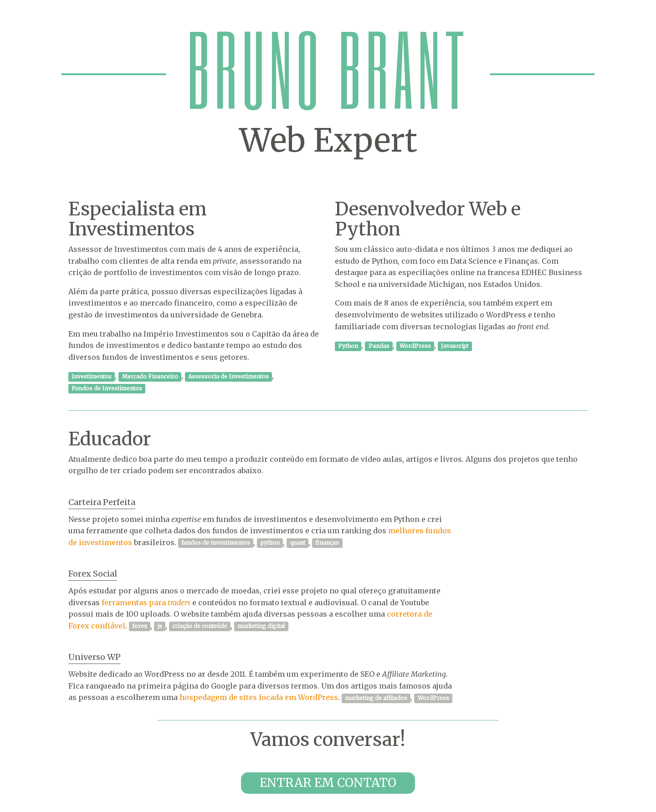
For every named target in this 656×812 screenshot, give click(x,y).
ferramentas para (146, 603)
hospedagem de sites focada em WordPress (259, 697)
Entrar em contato (328, 783)
